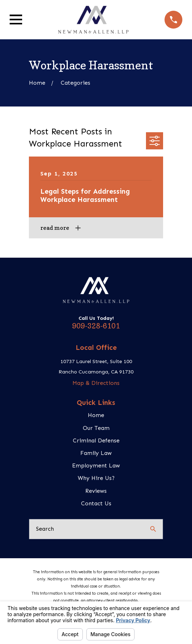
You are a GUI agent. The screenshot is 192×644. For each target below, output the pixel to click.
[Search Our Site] (153, 529)
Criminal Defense (96, 440)
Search (45, 529)
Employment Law (96, 465)
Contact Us (96, 503)
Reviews (96, 491)
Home (96, 415)
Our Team (96, 428)
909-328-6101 (96, 326)
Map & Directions (96, 383)
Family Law (96, 453)
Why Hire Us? (96, 478)
